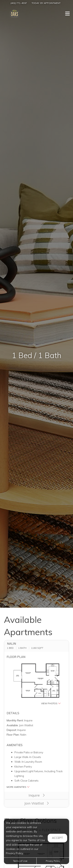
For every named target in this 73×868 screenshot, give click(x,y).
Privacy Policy (53, 861)
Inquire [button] (37, 795)
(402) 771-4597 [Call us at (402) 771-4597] (19, 3)
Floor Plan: (13, 735)
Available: (13, 725)
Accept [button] (57, 838)
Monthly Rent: (15, 720)
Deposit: (12, 730)
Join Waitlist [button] (36, 803)
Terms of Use (20, 861)
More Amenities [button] (18, 787)
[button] (37, 684)
